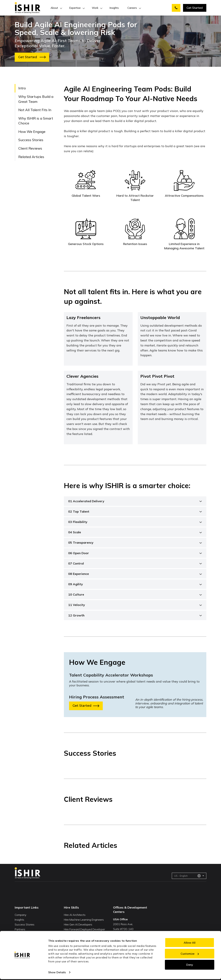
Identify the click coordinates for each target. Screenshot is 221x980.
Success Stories (31, 140)
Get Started (195, 8)
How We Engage (32, 132)
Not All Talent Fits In (35, 110)
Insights (114, 8)
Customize (190, 954)
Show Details (57, 972)
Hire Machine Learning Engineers (84, 920)
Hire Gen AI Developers (78, 924)
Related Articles (31, 157)
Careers (132, 8)
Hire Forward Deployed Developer (84, 929)
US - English (188, 876)
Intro (22, 88)
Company (20, 915)
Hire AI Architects (75, 915)
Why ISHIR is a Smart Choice (36, 121)
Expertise (75, 8)
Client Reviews (30, 148)
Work (95, 8)
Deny (190, 965)
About (54, 8)
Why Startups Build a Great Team (36, 99)
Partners (20, 929)
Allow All (190, 943)
